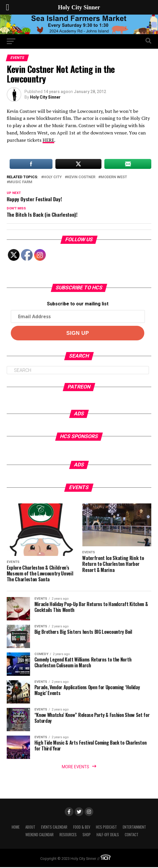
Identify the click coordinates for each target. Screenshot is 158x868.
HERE (48, 140)
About (30, 828)
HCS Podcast (106, 828)
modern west (114, 177)
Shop (87, 835)
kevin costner (81, 177)
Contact (132, 835)
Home (16, 828)
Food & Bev (82, 828)
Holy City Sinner (45, 97)
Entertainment (134, 828)
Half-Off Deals (108, 835)
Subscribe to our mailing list (78, 304)
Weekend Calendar (39, 835)
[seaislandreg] (79, 33)
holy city (53, 177)
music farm (21, 182)
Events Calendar (54, 828)
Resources (68, 835)
